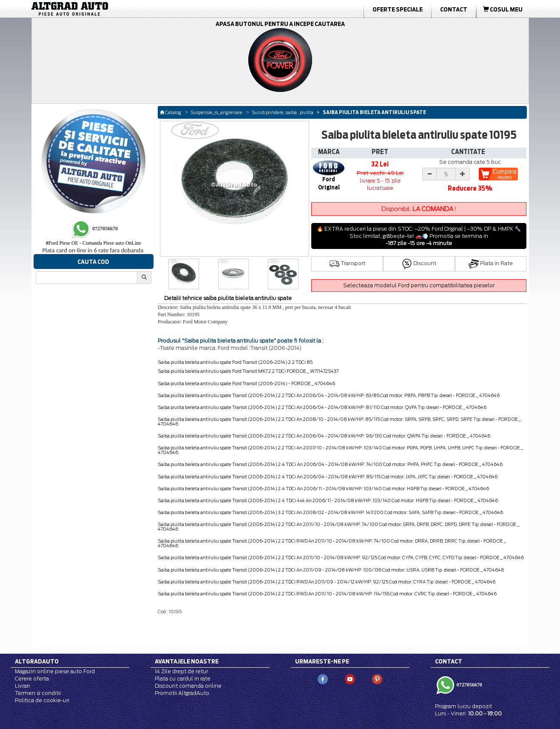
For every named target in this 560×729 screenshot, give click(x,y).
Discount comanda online (188, 686)
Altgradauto (37, 661)
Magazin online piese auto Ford (55, 671)
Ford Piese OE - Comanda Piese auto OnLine (94, 243)
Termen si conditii (38, 693)
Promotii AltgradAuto (182, 693)
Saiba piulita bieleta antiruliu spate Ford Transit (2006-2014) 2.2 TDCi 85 (235, 362)
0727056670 (469, 685)
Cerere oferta (32, 679)
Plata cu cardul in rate (183, 679)
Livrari (22, 686)
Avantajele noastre (187, 661)
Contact (454, 9)
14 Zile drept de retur (181, 671)
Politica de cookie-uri (42, 700)
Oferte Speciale (398, 9)
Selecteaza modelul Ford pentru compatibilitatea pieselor (419, 285)
